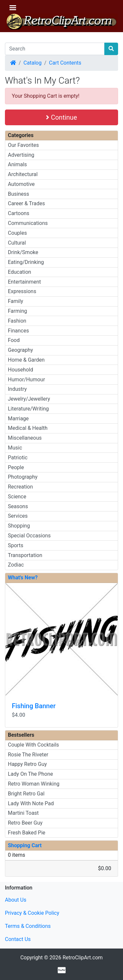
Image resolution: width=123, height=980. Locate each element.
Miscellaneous (25, 438)
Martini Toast (23, 813)
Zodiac (16, 565)
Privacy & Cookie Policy (32, 913)
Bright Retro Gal (26, 794)
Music (15, 448)
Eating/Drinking (26, 262)
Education (20, 272)
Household (20, 370)
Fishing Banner (34, 706)
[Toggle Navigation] (13, 8)
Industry (17, 389)
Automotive (21, 184)
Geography (20, 350)
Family (16, 301)
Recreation (20, 487)
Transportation (25, 555)
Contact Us (18, 939)
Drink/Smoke (23, 252)
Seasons (18, 506)
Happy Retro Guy (27, 764)
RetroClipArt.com (83, 958)
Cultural (17, 243)
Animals (17, 164)
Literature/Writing (28, 409)
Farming (17, 311)
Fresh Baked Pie (27, 833)
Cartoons (19, 213)
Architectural (23, 174)
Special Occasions (29, 536)
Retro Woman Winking (34, 784)
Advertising (21, 155)
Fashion (17, 321)
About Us (16, 900)
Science (17, 497)
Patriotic (18, 458)
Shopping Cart (25, 845)
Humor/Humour (26, 380)
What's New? (23, 578)
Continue (61, 117)
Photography (23, 477)
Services (18, 516)
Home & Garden (26, 360)
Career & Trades (26, 203)
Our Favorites (23, 145)
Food (14, 340)
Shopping (19, 526)
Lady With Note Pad (31, 803)
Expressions (22, 291)
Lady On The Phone (31, 774)
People (16, 467)
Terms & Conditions (28, 926)
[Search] (55, 49)
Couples (17, 233)
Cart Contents (65, 63)
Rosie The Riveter (28, 755)
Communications (28, 223)
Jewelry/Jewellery (29, 399)
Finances (18, 331)
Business (19, 194)
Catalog (33, 63)
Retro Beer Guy (25, 823)
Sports (16, 545)
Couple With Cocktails (33, 745)
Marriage (18, 419)
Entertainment (24, 282)
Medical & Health (28, 428)
